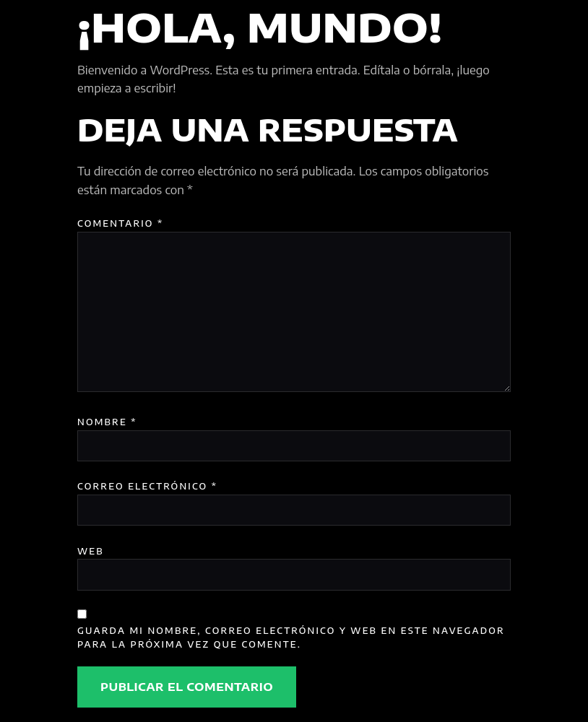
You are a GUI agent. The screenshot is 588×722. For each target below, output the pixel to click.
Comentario (120, 223)
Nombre (107, 422)
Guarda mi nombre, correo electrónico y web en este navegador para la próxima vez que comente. (291, 638)
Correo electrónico (147, 486)
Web (91, 551)
